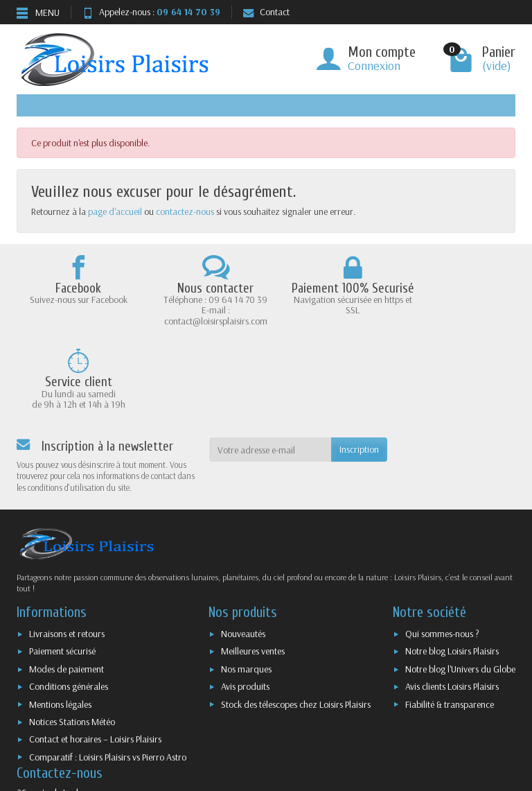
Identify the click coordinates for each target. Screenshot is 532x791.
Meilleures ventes (253, 571)
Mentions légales (60, 623)
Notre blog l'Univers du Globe (460, 588)
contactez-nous (185, 211)
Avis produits (245, 605)
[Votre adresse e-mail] (271, 369)
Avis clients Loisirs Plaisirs (452, 605)
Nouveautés (243, 553)
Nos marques (246, 588)
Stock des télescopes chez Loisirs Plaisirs (296, 623)
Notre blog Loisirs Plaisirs (452, 571)
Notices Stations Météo (72, 641)
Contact (266, 12)
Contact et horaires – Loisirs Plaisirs (95, 658)
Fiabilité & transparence (450, 623)
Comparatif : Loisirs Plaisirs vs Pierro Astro (108, 676)
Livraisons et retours (67, 553)
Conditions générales (69, 605)
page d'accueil (115, 211)
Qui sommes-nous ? (442, 553)
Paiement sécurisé (62, 571)
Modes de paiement (66, 588)
